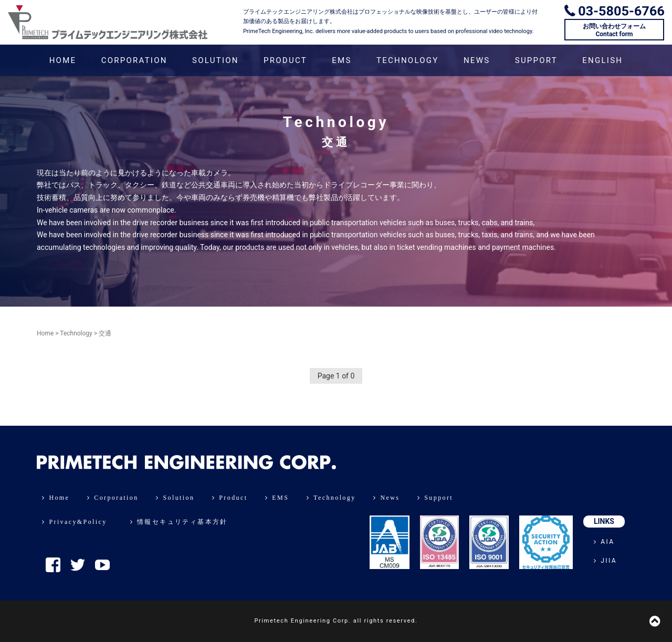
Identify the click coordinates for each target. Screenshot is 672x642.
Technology (76, 333)
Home (45, 333)
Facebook (53, 565)
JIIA (605, 561)
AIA (604, 542)
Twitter (78, 565)
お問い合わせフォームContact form (614, 30)
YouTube (102, 565)
